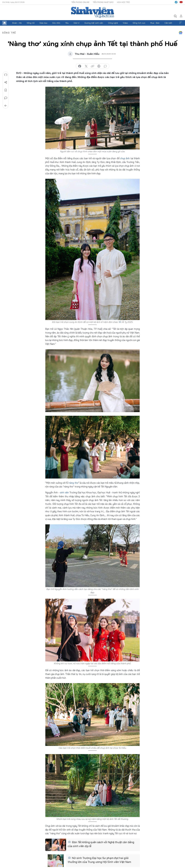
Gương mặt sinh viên (94, 23)
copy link (92, 66)
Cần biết (168, 23)
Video (125, 23)
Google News (181, 33)
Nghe (6, 75)
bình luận (105, 66)
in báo (99, 66)
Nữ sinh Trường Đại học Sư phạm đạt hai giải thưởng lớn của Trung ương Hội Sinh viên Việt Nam (99, 860)
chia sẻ (80, 66)
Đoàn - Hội (17, 23)
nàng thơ (74, 483)
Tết (120, 322)
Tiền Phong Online (80, 2)
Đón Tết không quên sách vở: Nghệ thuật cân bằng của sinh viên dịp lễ (101, 844)
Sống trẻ (31, 23)
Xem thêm (181, 23)
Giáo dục (43, 23)
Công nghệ (113, 23)
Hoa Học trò (123, 2)
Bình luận (6, 98)
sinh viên (64, 492)
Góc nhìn (56, 23)
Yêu (67, 23)
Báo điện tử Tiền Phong (92, 12)
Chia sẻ (6, 82)
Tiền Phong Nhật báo (103, 2)
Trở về (6, 106)
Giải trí (77, 23)
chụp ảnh (125, 158)
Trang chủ (4, 23)
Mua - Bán (155, 23)
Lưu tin (6, 90)
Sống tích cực (139, 23)
